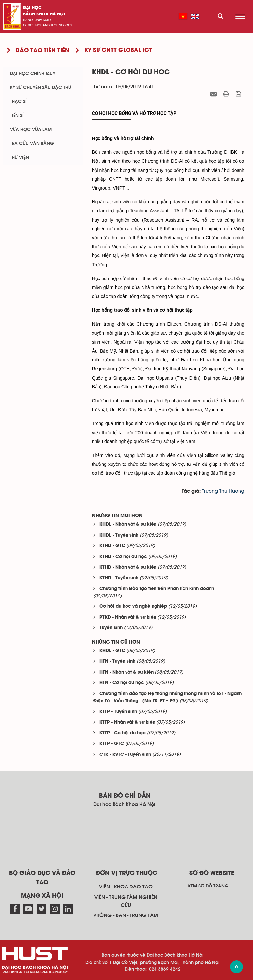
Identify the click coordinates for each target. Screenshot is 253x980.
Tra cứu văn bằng (32, 144)
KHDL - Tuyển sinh (119, 535)
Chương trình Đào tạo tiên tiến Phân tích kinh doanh (157, 589)
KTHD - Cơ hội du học (123, 557)
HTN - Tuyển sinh (117, 662)
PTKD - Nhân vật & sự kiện (128, 617)
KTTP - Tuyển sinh (118, 712)
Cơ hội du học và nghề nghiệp (133, 607)
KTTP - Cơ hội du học (123, 733)
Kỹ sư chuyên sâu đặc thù (41, 88)
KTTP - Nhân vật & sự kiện (127, 722)
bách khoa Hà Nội (44, 14)
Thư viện (19, 158)
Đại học (32, 8)
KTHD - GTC (112, 546)
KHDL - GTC (112, 651)
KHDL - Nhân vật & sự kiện (128, 525)
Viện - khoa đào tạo (126, 887)
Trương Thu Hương (223, 491)
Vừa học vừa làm (31, 130)
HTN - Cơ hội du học (122, 683)
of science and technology (48, 25)
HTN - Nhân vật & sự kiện (126, 672)
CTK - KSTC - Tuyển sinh (125, 755)
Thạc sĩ (18, 102)
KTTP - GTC (112, 744)
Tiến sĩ (17, 116)
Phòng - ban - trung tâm (126, 915)
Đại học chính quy (33, 74)
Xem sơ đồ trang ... (211, 886)
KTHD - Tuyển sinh (119, 578)
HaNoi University (37, 20)
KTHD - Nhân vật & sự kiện (128, 567)
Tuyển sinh (111, 628)
